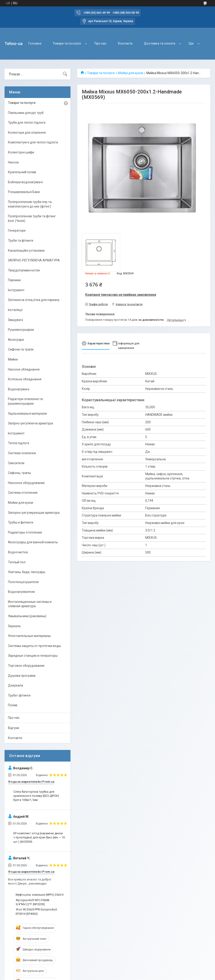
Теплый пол (17, 562)
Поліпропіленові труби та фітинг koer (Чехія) (32, 218)
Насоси (13, 162)
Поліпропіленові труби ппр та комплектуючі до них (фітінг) (30, 204)
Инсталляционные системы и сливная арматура (30, 604)
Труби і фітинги (19, 695)
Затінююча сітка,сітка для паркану (34, 300)
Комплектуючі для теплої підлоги (33, 142)
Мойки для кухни (131, 73)
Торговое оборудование (26, 666)
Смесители (16, 463)
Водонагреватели (21, 592)
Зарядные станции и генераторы (33, 656)
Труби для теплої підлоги (27, 123)
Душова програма (22, 676)
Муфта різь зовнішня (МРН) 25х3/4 (40, 895)
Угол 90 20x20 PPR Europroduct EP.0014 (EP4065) (36, 911)
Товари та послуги (67, 43)
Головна (35, 43)
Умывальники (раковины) (27, 616)
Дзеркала (15, 685)
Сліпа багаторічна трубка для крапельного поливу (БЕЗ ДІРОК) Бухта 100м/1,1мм (36, 796)
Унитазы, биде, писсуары (27, 572)
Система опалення (22, 453)
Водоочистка (18, 552)
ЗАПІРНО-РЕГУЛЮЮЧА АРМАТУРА (34, 260)
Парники (14, 280)
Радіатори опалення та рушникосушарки (25, 401)
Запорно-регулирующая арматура (34, 513)
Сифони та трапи (21, 349)
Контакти (125, 43)
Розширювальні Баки (24, 192)
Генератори (17, 231)
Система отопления (23, 493)
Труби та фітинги (21, 241)
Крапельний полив (22, 172)
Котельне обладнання (25, 379)
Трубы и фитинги (21, 522)
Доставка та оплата (160, 43)
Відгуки (14, 728)
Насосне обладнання (24, 369)
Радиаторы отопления (25, 532)
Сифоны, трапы (19, 473)
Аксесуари (16, 340)
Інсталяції (15, 310)
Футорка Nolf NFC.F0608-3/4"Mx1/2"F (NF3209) (33, 902)
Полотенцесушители (23, 582)
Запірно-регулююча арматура (30, 423)
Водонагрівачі (19, 389)
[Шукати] (65, 74)
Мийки (13, 359)
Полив (13, 705)
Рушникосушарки (21, 330)
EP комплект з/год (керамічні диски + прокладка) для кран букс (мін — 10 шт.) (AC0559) (39, 837)
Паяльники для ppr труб (26, 113)
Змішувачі (15, 320)
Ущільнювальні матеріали (27, 414)
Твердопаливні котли (24, 270)
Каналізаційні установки (26, 251)
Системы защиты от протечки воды (34, 646)
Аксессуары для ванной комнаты (33, 542)
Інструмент (16, 290)
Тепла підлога (19, 443)
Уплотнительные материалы (29, 636)
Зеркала (14, 626)
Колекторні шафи (21, 152)
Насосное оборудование (26, 483)
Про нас (100, 43)
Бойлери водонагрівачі (25, 182)
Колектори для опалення (27, 133)
